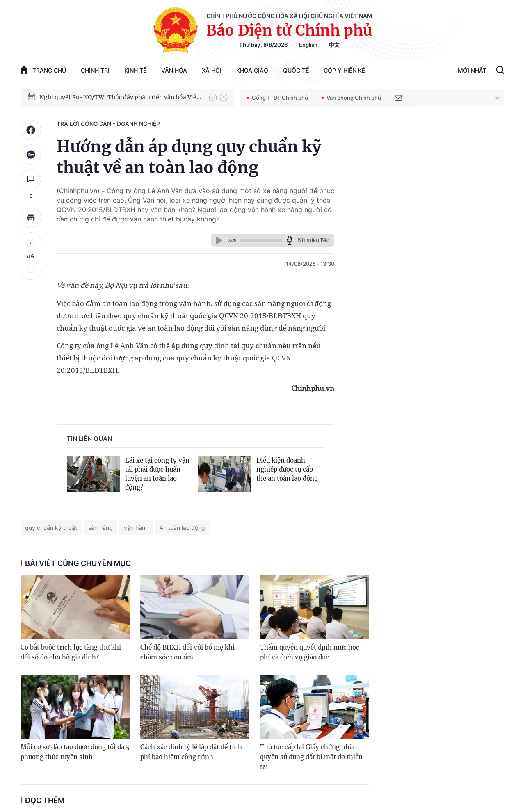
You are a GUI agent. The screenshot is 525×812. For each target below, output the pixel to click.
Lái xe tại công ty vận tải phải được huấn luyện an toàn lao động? (157, 474)
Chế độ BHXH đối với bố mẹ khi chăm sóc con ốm (187, 652)
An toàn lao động (182, 528)
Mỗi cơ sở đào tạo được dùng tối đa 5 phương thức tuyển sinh (75, 752)
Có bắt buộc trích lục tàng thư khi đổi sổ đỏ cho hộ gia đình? (71, 652)
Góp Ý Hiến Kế (344, 70)
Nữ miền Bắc (313, 240)
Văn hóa (174, 70)
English (308, 45)
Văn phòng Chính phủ (351, 98)
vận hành (136, 528)
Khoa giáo (252, 70)
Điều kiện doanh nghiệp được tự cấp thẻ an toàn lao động (287, 469)
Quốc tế (296, 70)
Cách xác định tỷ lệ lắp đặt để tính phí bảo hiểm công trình (191, 752)
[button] (213, 98)
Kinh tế (135, 70)
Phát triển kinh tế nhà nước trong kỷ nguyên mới (107, 94)
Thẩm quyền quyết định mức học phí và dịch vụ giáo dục (310, 652)
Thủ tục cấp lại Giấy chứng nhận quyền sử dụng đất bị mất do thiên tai (311, 757)
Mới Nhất (472, 70)
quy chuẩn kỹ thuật (51, 528)
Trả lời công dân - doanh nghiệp (108, 124)
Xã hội (212, 70)
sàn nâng (100, 528)
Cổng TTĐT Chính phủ (277, 98)
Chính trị (95, 70)
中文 (334, 45)
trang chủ (43, 70)
